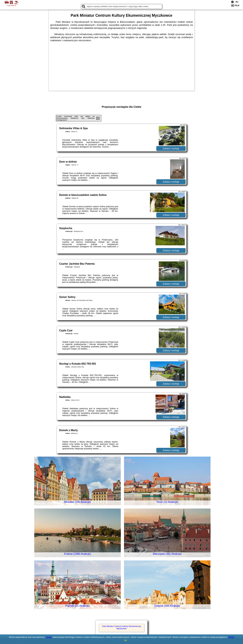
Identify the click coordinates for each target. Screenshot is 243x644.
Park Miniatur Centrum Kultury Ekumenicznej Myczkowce (121, 627)
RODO (231, 637)
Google (49, 637)
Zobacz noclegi (171, 148)
